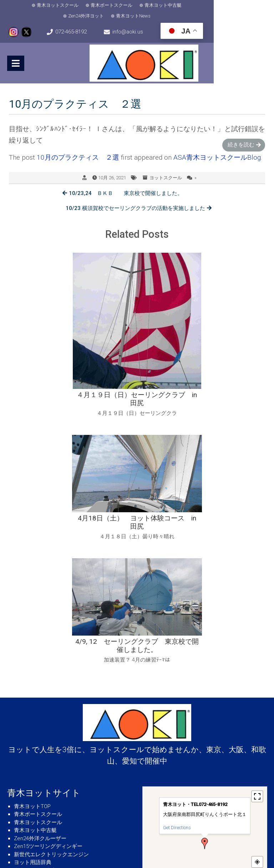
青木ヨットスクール (37, 5)
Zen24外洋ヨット (191, 5)
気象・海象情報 (33, 741)
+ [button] (258, 723)
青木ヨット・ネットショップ (49, 717)
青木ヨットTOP (32, 645)
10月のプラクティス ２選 (78, 146)
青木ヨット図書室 (35, 709)
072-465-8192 (91, 21)
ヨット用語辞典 (33, 701)
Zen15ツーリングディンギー (48, 685)
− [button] (258, 734)
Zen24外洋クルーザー (40, 677)
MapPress (259, 747)
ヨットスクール (166, 167)
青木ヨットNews (238, 5)
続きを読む (241, 134)
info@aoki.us (168, 21)
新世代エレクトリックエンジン (51, 693)
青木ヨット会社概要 (38, 733)
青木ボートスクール (90, 5)
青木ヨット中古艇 (142, 5)
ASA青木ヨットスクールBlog (217, 146)
